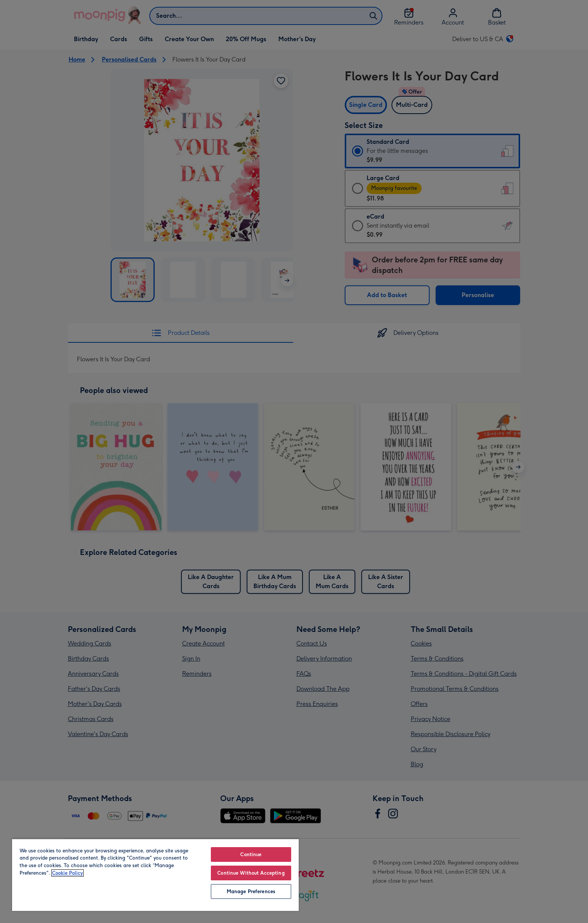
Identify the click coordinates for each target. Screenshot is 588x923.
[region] (155, 875)
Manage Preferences (251, 891)
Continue (251, 854)
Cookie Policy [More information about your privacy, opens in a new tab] (68, 873)
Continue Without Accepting (251, 873)
